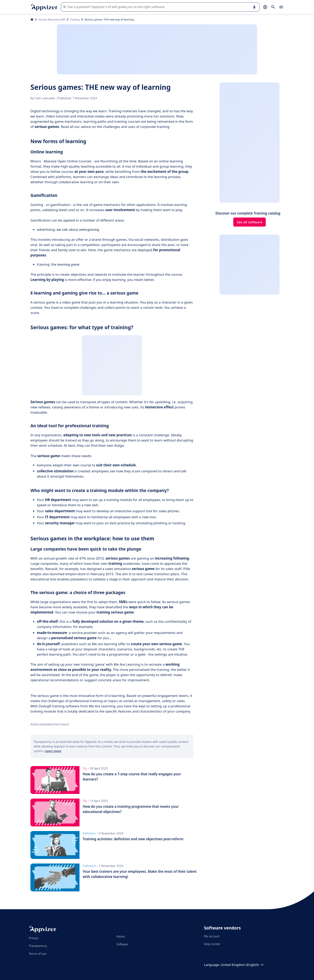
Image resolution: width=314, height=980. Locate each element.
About (120, 936)
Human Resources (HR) (52, 19)
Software (122, 944)
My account (212, 936)
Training (75, 19)
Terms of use (38, 954)
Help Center (212, 944)
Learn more (53, 751)
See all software (250, 222)
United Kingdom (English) (243, 965)
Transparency (38, 946)
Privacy (34, 938)
